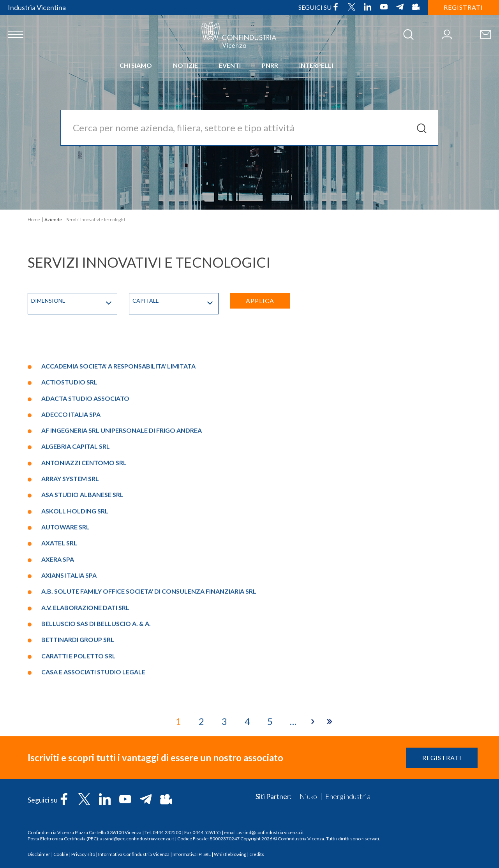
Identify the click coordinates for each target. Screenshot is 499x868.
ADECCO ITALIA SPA (71, 550)
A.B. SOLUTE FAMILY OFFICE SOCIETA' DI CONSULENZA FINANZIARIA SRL (149, 727)
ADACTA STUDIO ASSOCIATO (85, 534)
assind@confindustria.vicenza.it (271, 832)
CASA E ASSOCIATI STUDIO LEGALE (93, 807)
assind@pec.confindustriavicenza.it (137, 839)
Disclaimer (39, 854)
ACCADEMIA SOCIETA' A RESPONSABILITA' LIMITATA (118, 502)
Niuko (308, 796)
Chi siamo (136, 65)
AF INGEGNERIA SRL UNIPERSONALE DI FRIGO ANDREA (122, 566)
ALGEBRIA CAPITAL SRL (76, 582)
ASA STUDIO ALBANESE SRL (82, 631)
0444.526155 (207, 832)
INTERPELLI (316, 65)
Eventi (230, 65)
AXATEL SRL (59, 679)
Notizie (185, 65)
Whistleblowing (230, 854)
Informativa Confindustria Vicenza (134, 854)
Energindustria (348, 796)
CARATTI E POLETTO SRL (78, 791)
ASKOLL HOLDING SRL (75, 647)
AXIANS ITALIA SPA (69, 711)
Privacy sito (83, 854)
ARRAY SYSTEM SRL (70, 615)
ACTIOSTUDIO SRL (69, 518)
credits (257, 854)
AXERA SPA (58, 695)
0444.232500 (167, 832)
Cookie (61, 854)
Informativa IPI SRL (192, 854)
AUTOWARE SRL (65, 663)
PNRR (270, 65)
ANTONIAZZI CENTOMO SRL (84, 598)
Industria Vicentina (37, 7)
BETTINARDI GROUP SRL (78, 775)
